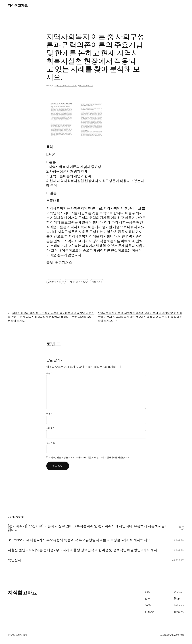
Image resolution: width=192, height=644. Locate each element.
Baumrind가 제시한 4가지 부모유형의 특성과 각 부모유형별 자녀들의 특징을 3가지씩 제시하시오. (79, 540)
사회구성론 (97, 282)
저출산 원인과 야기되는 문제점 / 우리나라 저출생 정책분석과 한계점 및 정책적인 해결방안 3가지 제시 (82, 550)
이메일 (50, 428)
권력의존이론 (54, 282)
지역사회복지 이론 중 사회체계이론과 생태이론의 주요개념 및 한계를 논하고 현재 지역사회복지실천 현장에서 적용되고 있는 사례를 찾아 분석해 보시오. (140, 317)
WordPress (179, 635)
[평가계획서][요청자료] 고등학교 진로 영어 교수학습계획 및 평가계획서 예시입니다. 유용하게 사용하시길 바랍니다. (88, 528)
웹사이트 (51, 443)
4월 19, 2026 (181, 528)
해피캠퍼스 (64, 262)
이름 (49, 414)
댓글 (49, 373)
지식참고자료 (18, 5)
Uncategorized (86, 86)
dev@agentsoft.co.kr (67, 86)
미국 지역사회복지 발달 (76, 282)
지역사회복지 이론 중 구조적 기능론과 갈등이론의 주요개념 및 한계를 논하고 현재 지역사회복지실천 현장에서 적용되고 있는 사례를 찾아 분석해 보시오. (51, 317)
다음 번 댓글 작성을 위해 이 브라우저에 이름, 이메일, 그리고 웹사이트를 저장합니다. (89, 457)
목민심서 (15, 560)
